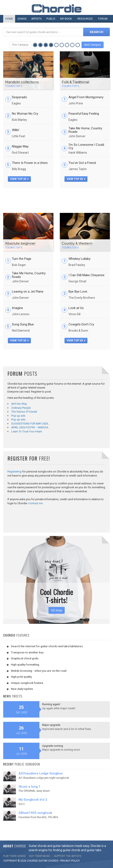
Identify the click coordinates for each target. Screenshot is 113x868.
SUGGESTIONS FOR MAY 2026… (31, 424)
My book (66, 19)
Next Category (93, 45)
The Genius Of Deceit (24, 412)
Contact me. (36, 503)
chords (53, 861)
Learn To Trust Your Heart (27, 431)
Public (51, 19)
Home (9, 19)
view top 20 (19, 179)
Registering (14, 472)
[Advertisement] (57, 199)
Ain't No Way (19, 404)
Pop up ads (18, 416)
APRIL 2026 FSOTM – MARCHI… (31, 427)
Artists (36, 19)
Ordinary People (21, 408)
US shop (57, 610)
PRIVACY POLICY (70, 861)
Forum (103, 19)
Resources (85, 19)
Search (97, 32)
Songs (22, 19)
